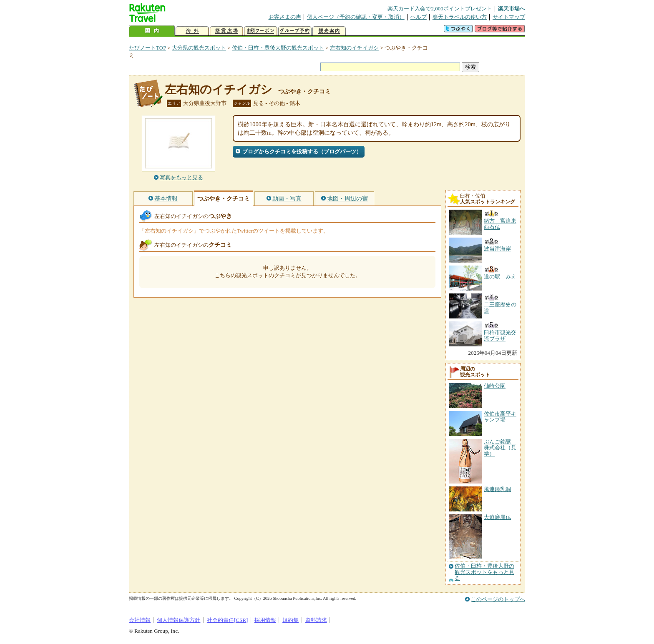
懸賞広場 (226, 31)
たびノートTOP (147, 48)
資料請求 (316, 620)
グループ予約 (295, 31)
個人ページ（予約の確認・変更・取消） (356, 17)
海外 (192, 31)
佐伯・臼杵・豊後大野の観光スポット (278, 48)
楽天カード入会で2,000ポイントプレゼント (440, 9)
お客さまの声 (285, 17)
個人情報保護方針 (179, 620)
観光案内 (329, 31)
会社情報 (140, 620)
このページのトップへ (498, 599)
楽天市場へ (512, 9)
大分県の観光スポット (199, 48)
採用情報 (265, 620)
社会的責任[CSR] (228, 620)
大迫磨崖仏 (497, 517)
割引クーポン (261, 31)
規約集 (291, 620)
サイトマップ (509, 17)
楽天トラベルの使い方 (460, 17)
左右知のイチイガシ (354, 48)
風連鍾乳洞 (497, 489)
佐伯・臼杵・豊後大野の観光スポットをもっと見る (484, 572)
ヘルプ (419, 17)
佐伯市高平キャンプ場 (500, 417)
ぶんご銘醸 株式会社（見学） (500, 448)
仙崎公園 (495, 386)
